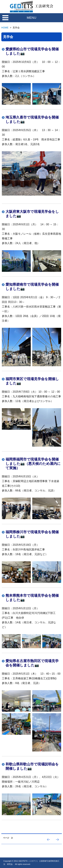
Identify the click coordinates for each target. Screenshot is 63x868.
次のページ (57, 844)
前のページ (48, 844)
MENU (32, 18)
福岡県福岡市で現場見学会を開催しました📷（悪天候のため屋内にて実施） (33, 464)
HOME (5, 28)
